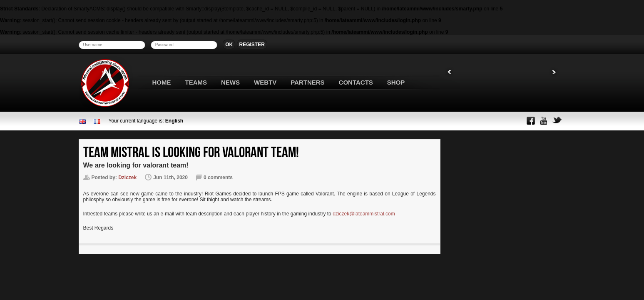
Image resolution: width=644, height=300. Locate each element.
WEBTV (265, 82)
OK (229, 45)
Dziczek (127, 177)
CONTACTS (356, 82)
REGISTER (252, 45)
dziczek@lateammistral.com (364, 214)
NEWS (230, 82)
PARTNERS (307, 82)
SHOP (396, 82)
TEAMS (196, 82)
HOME (162, 82)
